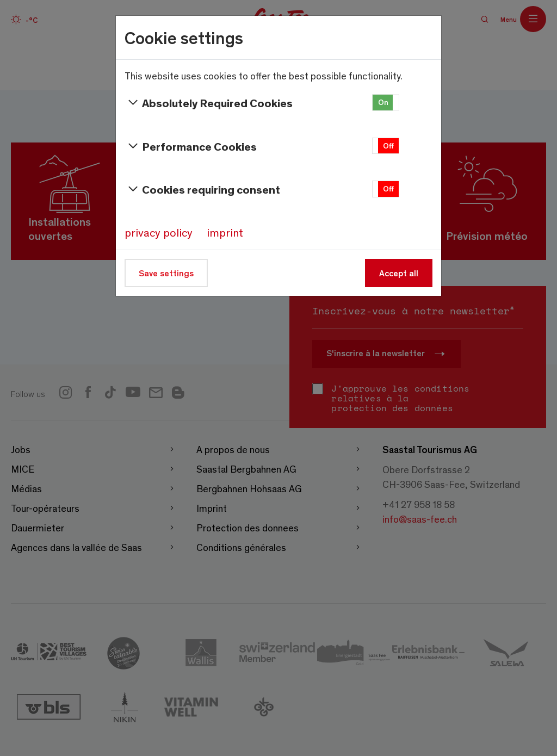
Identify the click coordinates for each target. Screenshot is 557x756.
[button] (386, 103)
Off (388, 145)
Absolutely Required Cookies (209, 103)
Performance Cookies (191, 146)
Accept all (399, 273)
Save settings (166, 273)
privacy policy (159, 232)
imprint (225, 232)
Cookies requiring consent (202, 189)
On (383, 102)
